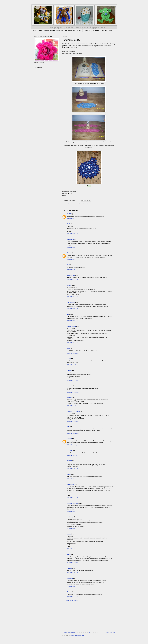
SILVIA (69, 214)
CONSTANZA (71, 275)
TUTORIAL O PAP (107, 31)
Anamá (69, 253)
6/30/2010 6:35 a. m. (73, 247)
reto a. (82, 203)
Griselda (69, 439)
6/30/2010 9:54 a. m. (73, 321)
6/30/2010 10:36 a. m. (73, 380)
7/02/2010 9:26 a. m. (73, 549)
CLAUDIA (70, 451)
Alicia (69, 348)
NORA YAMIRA (71, 326)
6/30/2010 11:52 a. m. (73, 406)
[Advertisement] (89, 616)
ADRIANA (70, 398)
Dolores (69, 371)
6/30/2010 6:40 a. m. (73, 259)
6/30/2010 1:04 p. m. (73, 455)
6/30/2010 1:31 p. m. (73, 469)
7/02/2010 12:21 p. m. (73, 563)
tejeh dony (70, 517)
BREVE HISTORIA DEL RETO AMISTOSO (51, 31)
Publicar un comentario (71, 600)
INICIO (35, 31)
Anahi (69, 224)
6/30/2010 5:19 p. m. (73, 498)
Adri (68, 427)
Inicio (90, 632)
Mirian (69, 534)
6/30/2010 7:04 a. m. (73, 270)
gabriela (69, 461)
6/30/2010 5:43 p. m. (73, 511)
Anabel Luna (71, 485)
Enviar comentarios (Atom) (77, 635)
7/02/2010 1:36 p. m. (73, 573)
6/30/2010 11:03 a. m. (73, 392)
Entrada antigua (111, 632)
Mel (68, 314)
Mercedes (70, 386)
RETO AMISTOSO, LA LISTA (73, 31)
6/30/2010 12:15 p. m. (73, 433)
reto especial (87, 203)
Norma (69, 555)
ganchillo (71, 203)
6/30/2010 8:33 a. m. (73, 309)
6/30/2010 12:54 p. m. (73, 445)
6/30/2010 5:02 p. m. (73, 479)
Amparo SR (70, 239)
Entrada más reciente (69, 632)
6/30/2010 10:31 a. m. (73, 365)
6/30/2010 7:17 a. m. (73, 297)
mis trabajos (76, 203)
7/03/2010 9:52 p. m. (73, 586)
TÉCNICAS (87, 31)
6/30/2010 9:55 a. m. (73, 343)
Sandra (69, 285)
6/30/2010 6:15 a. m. (73, 219)
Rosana (69, 592)
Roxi (68, 265)
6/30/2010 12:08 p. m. (73, 421)
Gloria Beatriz (71, 302)
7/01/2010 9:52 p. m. (73, 529)
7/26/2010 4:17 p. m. (73, 597)
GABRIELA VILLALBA (73, 411)
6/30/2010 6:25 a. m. (73, 234)
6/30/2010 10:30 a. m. (73, 353)
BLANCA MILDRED (73, 503)
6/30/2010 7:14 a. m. (73, 280)
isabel (69, 474)
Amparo (69, 568)
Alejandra (70, 578)
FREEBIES (96, 31)
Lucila (69, 359)
